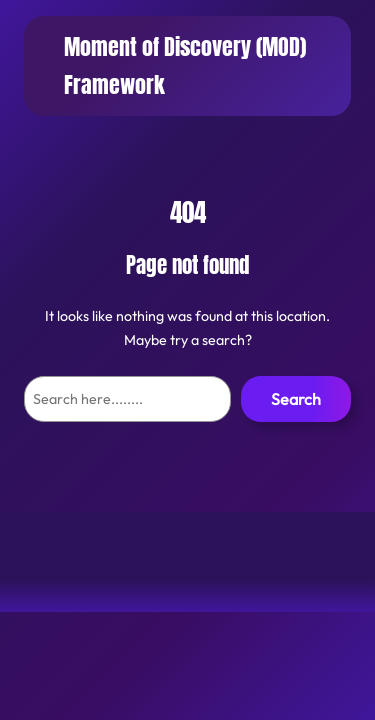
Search (296, 399)
